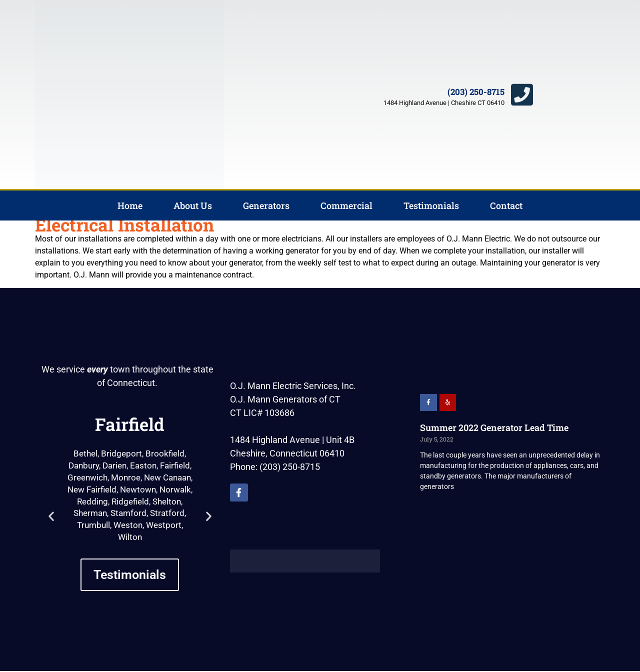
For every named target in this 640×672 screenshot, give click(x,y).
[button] (51, 516)
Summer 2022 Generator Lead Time (494, 427)
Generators (266, 205)
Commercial (346, 205)
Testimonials (431, 205)
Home (130, 205)
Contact (506, 205)
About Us (193, 205)
